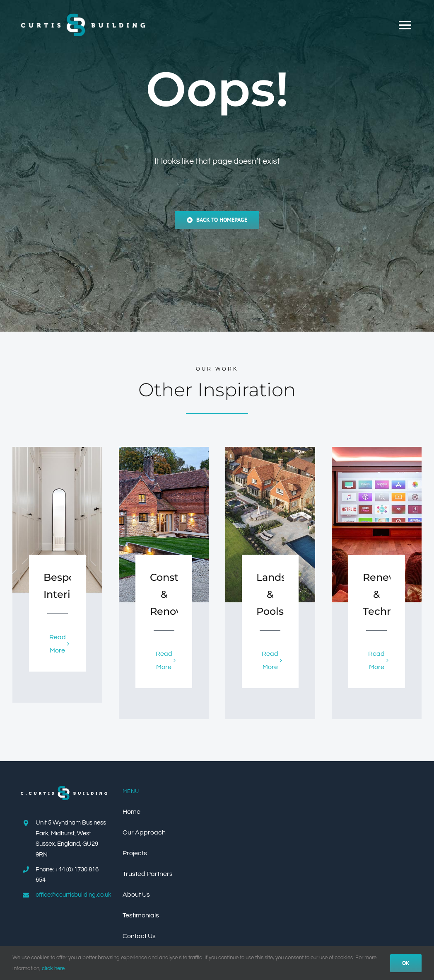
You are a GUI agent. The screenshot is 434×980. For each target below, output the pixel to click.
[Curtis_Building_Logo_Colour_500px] (83, 17)
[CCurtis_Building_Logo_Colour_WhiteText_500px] (64, 789)
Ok (406, 963)
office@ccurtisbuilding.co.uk (74, 895)
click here (53, 968)
